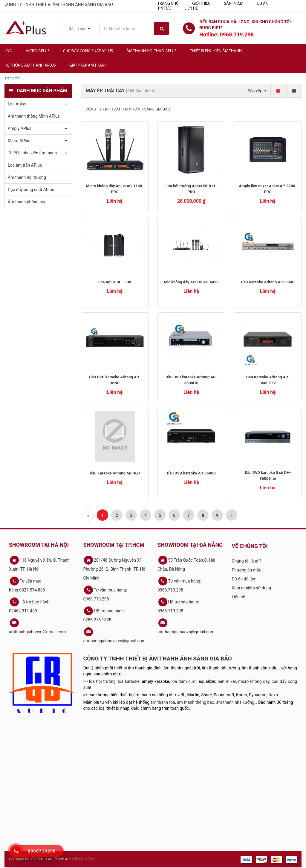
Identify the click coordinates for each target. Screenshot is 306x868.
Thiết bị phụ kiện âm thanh (216, 51)
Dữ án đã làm (244, 579)
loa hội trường (102, 681)
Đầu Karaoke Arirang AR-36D (115, 473)
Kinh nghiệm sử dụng (252, 588)
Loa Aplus (17, 104)
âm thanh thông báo (196, 702)
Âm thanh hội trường (27, 177)
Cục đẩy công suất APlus (88, 51)
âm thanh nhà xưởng (235, 702)
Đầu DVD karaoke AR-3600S (191, 473)
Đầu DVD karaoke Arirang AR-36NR (115, 380)
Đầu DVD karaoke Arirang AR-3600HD (191, 380)
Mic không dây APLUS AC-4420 (191, 282)
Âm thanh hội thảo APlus (152, 51)
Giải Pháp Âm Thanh (88, 66)
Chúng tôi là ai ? (247, 561)
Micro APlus (38, 51)
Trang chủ (168, 4)
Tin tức (164, 9)
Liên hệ (191, 9)
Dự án (263, 4)
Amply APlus (20, 128)
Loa (8, 51)
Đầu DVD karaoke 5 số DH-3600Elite (268, 476)
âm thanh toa (163, 702)
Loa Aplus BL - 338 (115, 282)
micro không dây (254, 681)
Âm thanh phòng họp (27, 202)
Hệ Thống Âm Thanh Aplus (30, 66)
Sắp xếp (257, 91)
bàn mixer (227, 681)
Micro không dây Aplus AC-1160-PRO (115, 189)
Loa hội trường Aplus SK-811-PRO (191, 189)
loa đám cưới (184, 681)
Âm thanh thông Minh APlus (34, 116)
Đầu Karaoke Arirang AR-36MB (268, 282)
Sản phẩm (234, 4)
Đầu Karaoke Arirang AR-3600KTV (268, 380)
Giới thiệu (201, 4)
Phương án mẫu (247, 570)
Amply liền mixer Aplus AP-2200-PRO (268, 189)
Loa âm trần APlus (25, 165)
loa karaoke (129, 681)
